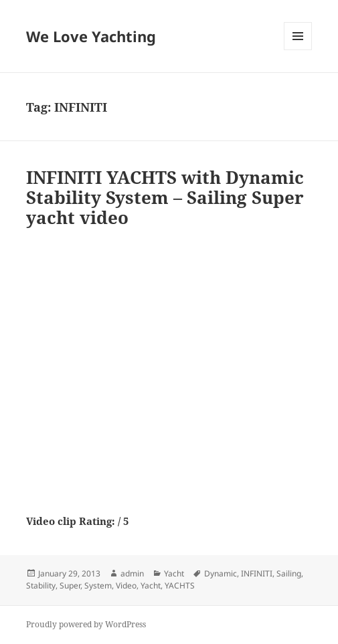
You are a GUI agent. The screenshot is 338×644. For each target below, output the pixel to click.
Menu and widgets (298, 50)
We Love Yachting (91, 36)
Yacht (174, 573)
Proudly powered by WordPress (86, 624)
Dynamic (221, 573)
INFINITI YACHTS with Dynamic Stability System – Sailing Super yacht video (165, 197)
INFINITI (257, 573)
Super (70, 585)
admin (132, 573)
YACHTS (180, 585)
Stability (41, 585)
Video (126, 585)
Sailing (289, 573)
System (98, 585)
